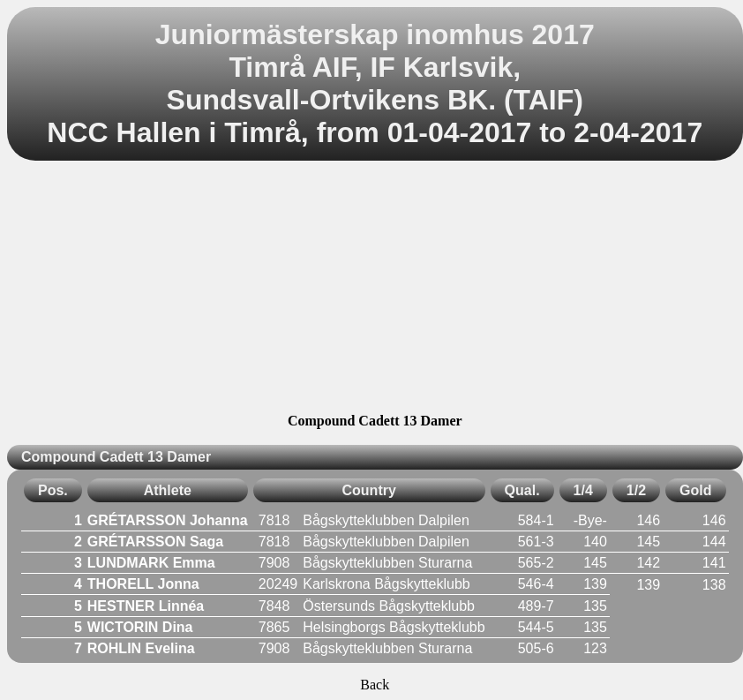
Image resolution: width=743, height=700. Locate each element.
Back (375, 685)
